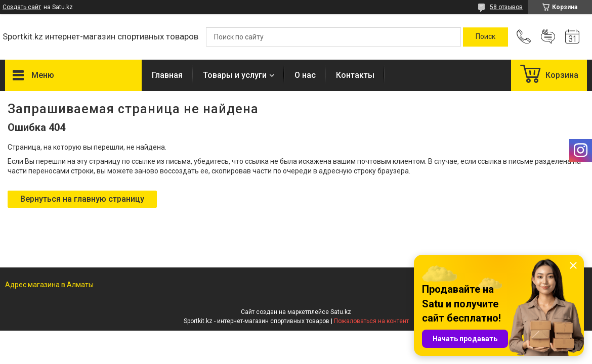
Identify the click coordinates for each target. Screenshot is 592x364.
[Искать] (485, 37)
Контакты (355, 75)
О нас (305, 75)
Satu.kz (341, 312)
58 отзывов (506, 7)
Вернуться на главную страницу (82, 199)
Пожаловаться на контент (371, 321)
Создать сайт (22, 7)
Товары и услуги (235, 75)
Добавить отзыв (548, 37)
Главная (167, 75)
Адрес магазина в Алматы (49, 285)
